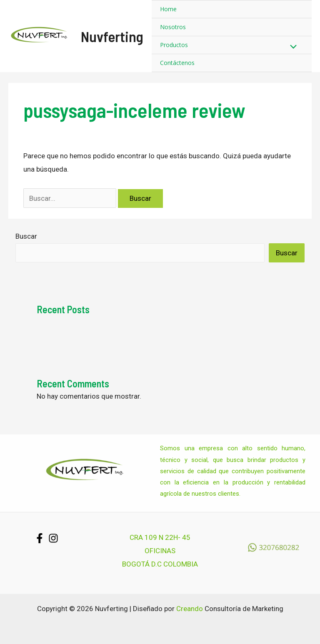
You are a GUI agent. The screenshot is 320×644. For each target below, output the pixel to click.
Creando (190, 609)
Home (168, 9)
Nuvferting (112, 36)
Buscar (26, 236)
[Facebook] (40, 538)
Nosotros (173, 27)
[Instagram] (53, 538)
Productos (174, 45)
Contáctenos (177, 63)
